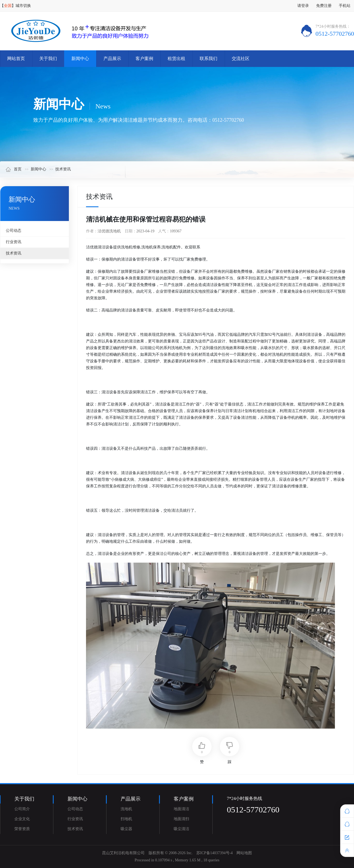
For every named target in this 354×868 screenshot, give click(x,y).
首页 (14, 169)
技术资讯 (63, 169)
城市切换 (23, 6)
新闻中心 (80, 59)
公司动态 (14, 231)
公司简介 (22, 809)
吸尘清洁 (181, 829)
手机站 (345, 6)
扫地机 (126, 819)
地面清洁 (181, 809)
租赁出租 (176, 59)
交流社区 (241, 59)
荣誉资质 (22, 829)
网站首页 (16, 59)
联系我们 (209, 59)
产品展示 (112, 59)
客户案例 (144, 59)
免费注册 (324, 6)
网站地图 (244, 853)
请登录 (303, 6)
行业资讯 (14, 242)
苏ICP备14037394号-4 (214, 853)
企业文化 (22, 819)
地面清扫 (181, 819)
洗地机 (126, 809)
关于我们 (48, 59)
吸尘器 (126, 829)
